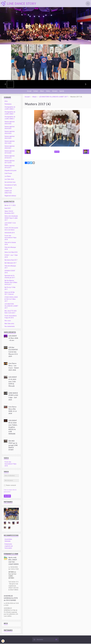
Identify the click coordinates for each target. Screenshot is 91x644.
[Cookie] (3, 641)
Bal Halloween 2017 (11, 263)
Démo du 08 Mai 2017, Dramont (10, 294)
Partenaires (8, 104)
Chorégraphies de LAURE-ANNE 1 (10, 113)
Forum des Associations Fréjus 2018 (10, 238)
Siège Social (8, 188)
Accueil (29, 91)
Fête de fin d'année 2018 (10, 244)
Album (42, 91)
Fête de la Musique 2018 (10, 249)
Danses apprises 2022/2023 (10, 138)
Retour (57, 152)
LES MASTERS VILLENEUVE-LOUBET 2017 (53, 97)
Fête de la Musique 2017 (10, 267)
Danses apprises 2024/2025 (10, 128)
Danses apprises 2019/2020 (10, 152)
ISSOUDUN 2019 (10, 233)
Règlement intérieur (10, 196)
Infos (6, 102)
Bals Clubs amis (9, 324)
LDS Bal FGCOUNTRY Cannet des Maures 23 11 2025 (13, 352)
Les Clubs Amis (9, 180)
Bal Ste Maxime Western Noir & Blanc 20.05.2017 (11, 283)
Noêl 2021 (8, 209)
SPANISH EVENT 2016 (10, 272)
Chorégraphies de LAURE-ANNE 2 (10, 108)
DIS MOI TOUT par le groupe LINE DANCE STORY (13, 446)
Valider (7, 496)
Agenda (62, 91)
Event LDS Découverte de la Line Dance (11, 229)
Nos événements (10, 327)
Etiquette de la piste (10, 171)
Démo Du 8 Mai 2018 (11, 253)
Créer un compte (8, 490)
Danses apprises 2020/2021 (10, 147)
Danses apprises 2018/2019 (10, 157)
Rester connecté (10, 486)
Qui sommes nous (10, 182)
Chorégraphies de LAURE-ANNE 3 (10, 118)
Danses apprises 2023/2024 (10, 133)
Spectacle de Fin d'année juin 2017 (10, 277)
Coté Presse (8, 174)
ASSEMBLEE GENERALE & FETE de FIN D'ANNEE (11, 598)
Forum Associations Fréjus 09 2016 (11, 317)
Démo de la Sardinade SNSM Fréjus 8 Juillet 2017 (11, 218)
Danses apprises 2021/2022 (10, 143)
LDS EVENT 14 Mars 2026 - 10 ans (13, 338)
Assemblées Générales (8, 541)
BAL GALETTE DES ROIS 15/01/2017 (11, 312)
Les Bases (8, 177)
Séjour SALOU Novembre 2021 (9, 213)
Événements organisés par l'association (9, 546)
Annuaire (55, 91)
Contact (36, 91)
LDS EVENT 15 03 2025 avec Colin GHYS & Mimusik (13, 382)
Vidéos (48, 91)
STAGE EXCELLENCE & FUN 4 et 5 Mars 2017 (11, 299)
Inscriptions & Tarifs (11, 185)
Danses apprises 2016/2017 (10, 167)
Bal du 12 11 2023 (10, 206)
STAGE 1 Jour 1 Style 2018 (11, 257)
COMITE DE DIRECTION (8, 192)
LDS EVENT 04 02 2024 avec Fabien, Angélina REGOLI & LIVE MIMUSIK (13, 427)
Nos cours (8, 321)
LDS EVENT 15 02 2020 (10, 224)
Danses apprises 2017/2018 (10, 162)
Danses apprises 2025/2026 (10, 123)
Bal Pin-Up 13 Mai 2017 (10, 289)
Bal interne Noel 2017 (11, 260)
